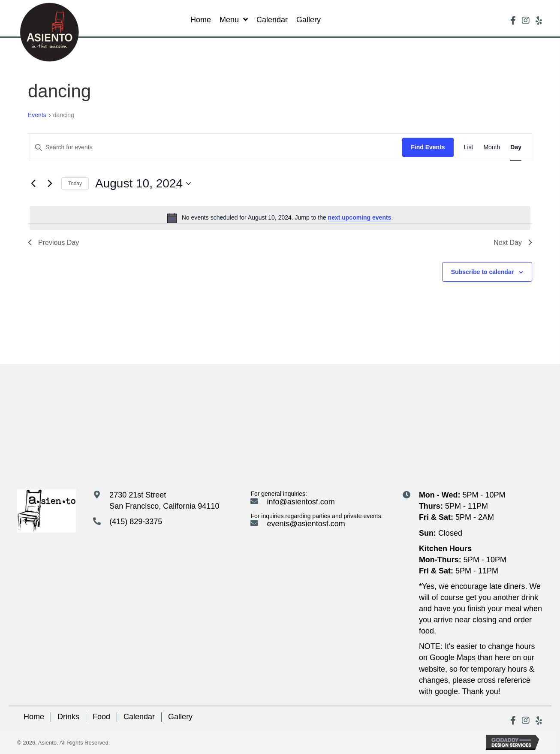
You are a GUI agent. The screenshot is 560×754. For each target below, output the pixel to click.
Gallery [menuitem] (180, 717)
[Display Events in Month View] (492, 147)
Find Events (428, 147)
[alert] (280, 218)
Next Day (513, 243)
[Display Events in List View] (469, 147)
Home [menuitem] (34, 717)
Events (37, 115)
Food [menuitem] (101, 717)
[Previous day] (33, 184)
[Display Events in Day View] (516, 147)
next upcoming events (360, 217)
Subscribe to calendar (482, 272)
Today (75, 184)
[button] (513, 21)
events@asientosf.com (306, 524)
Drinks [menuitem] (68, 717)
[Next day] (50, 184)
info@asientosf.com (301, 502)
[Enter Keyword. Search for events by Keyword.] (215, 147)
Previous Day (53, 243)
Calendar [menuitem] (139, 717)
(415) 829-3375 (136, 522)
